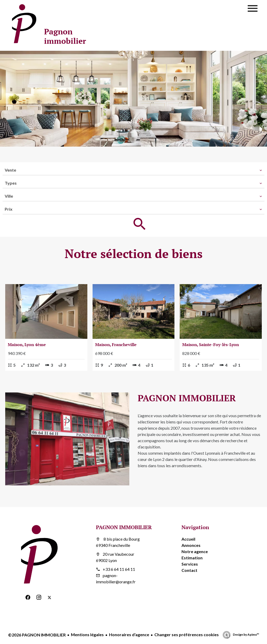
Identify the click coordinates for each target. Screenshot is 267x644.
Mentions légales (87, 634)
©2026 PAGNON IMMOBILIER (37, 635)
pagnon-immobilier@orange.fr (116, 579)
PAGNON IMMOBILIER (124, 527)
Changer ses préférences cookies (187, 634)
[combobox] (133, 170)
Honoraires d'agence (129, 634)
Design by (246, 634)
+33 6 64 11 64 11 (119, 569)
